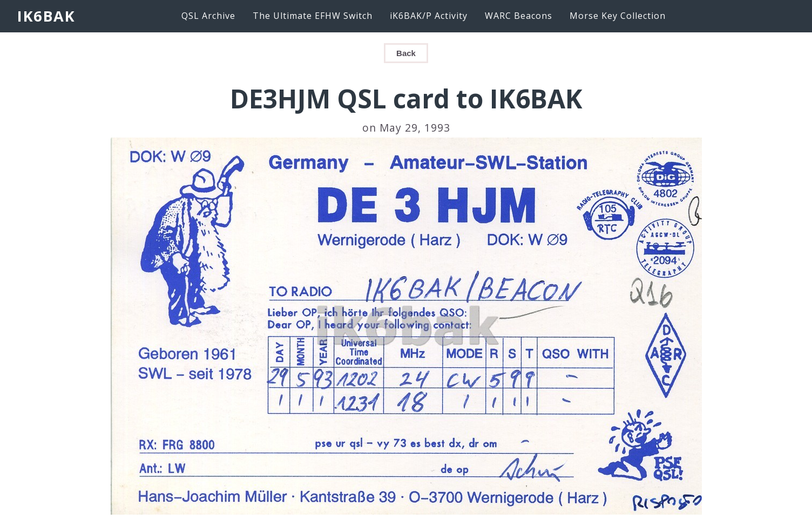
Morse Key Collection (618, 16)
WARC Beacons (519, 16)
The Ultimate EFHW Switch (313, 16)
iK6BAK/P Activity (429, 16)
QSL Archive (208, 16)
